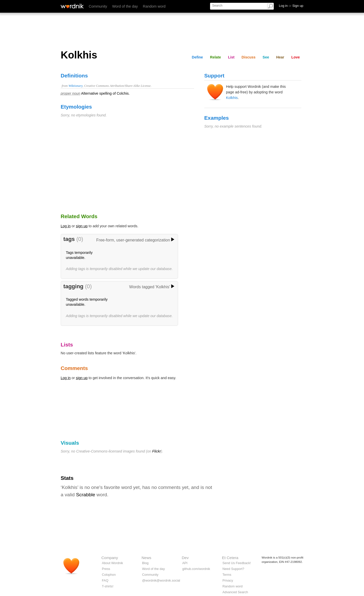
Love (295, 57)
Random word (154, 6)
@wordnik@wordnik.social (161, 580)
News (146, 558)
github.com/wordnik (196, 569)
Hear (280, 57)
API (185, 563)
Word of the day (125, 6)
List (231, 57)
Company (110, 558)
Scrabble (86, 495)
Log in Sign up (291, 6)
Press (106, 569)
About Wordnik (112, 563)
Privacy (228, 580)
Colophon (109, 575)
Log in (66, 226)
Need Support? (233, 569)
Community (98, 6)
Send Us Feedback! (237, 563)
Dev (185, 558)
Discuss (249, 57)
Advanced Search (235, 592)
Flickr (156, 451)
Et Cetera (230, 558)
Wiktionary (75, 86)
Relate (215, 57)
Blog (145, 563)
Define (197, 57)
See (266, 57)
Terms (227, 575)
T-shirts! (108, 586)
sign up (82, 226)
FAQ (105, 580)
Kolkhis (232, 98)
